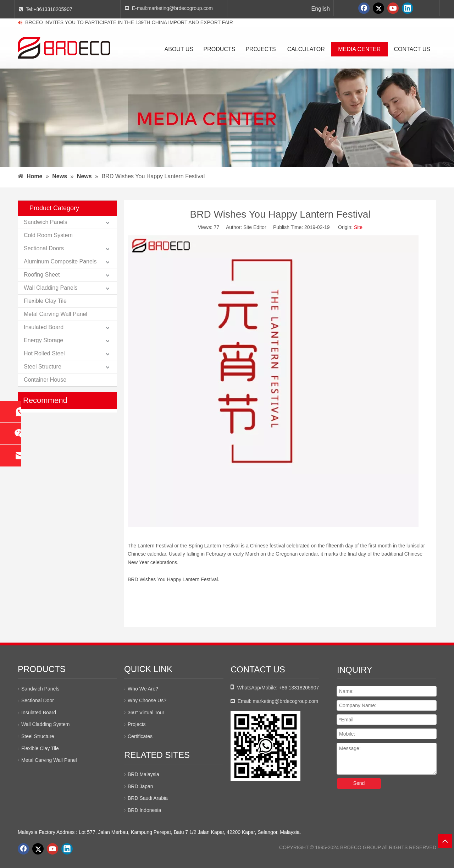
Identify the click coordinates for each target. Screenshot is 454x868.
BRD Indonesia (144, 810)
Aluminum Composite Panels (60, 261)
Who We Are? (143, 689)
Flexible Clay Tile (45, 301)
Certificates (140, 736)
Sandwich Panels (46, 222)
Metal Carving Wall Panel (56, 314)
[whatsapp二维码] (265, 746)
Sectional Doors (44, 248)
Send (359, 783)
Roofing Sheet (42, 275)
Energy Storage (43, 340)
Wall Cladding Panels (51, 288)
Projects (137, 724)
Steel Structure (43, 367)
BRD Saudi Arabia (148, 798)
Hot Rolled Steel (44, 353)
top (445, 841)
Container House (45, 380)
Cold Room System (48, 235)
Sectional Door (38, 700)
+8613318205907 (53, 9)
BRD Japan (140, 786)
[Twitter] (378, 8)
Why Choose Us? (147, 700)
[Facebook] (364, 8)
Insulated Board (44, 327)
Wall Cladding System (45, 724)
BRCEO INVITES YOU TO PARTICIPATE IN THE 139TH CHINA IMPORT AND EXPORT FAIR (129, 22)
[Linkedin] (408, 8)
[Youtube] (393, 8)
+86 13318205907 (299, 688)
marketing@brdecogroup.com (180, 8)
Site (358, 227)
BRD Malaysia (143, 774)
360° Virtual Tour (146, 713)
